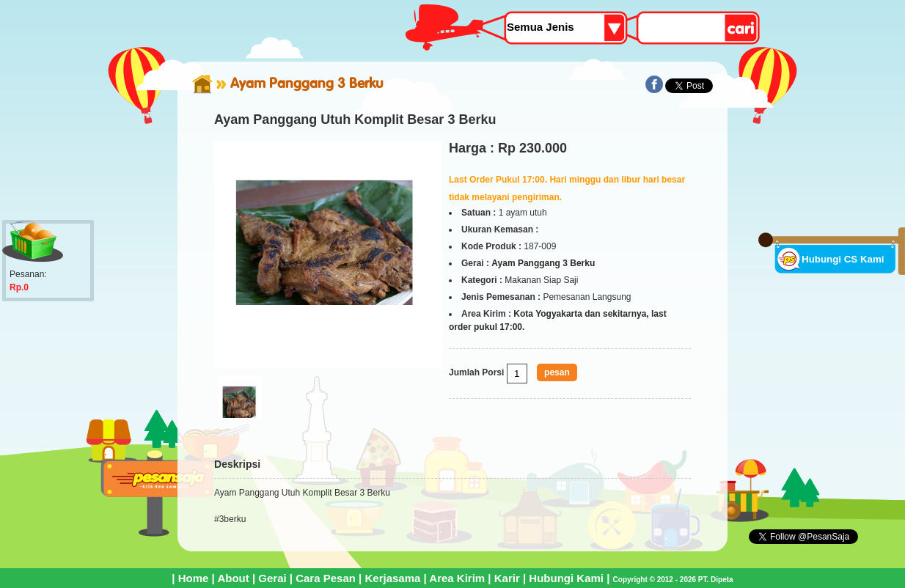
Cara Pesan (326, 578)
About (233, 578)
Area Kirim (457, 578)
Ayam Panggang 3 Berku (307, 83)
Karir (507, 578)
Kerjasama (392, 578)
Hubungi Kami (566, 578)
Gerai (272, 578)
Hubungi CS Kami (843, 259)
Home (194, 578)
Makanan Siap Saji (541, 280)
